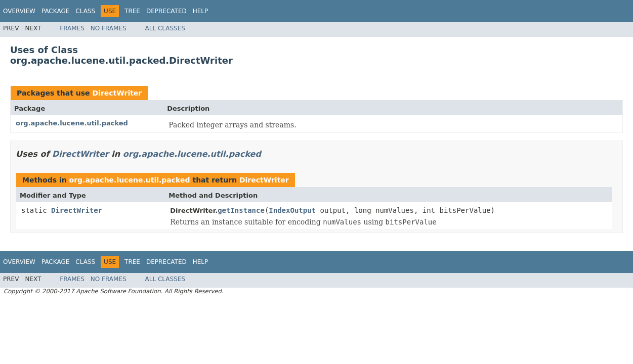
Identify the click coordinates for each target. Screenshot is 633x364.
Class (85, 11)
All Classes (165, 28)
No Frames (109, 28)
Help (201, 11)
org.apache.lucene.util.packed (72, 123)
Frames (72, 28)
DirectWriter (117, 93)
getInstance (241, 210)
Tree (132, 11)
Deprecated (166, 11)
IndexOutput (292, 210)
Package (55, 11)
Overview (19, 11)
